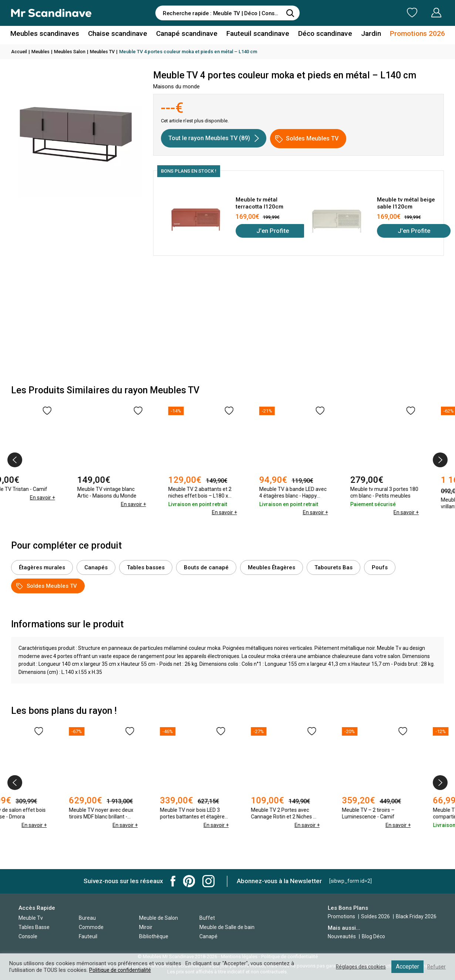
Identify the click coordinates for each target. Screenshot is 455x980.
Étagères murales (42, 567)
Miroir (146, 927)
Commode (91, 927)
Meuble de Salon (159, 918)
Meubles (42, 52)
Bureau (87, 918)
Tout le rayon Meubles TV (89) (214, 138)
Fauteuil (88, 936)
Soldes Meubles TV (307, 139)
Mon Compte (422, 13)
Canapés (96, 567)
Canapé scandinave (188, 35)
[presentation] (15, 460)
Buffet (207, 918)
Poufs (380, 567)
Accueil (20, 52)
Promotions (341, 916)
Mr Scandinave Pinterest (189, 881)
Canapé (208, 936)
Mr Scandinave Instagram (208, 881)
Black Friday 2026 (416, 916)
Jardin (364, 35)
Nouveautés (342, 936)
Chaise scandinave (122, 35)
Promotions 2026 (408, 35)
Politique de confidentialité (121, 970)
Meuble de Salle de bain (227, 927)
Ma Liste (373, 13)
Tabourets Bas (333, 567)
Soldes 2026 (376, 916)
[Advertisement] (227, 322)
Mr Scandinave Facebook (173, 881)
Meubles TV (106, 52)
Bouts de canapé (206, 567)
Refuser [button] (436, 967)
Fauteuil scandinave (256, 35)
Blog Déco (373, 936)
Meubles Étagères (272, 567)
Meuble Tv (31, 918)
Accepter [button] (407, 967)
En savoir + (67, 504)
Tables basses (146, 567)
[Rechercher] (290, 13)
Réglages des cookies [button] (358, 967)
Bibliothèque (154, 936)
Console (28, 936)
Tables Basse (34, 927)
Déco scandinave (320, 35)
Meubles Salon (73, 52)
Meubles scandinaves (53, 35)
